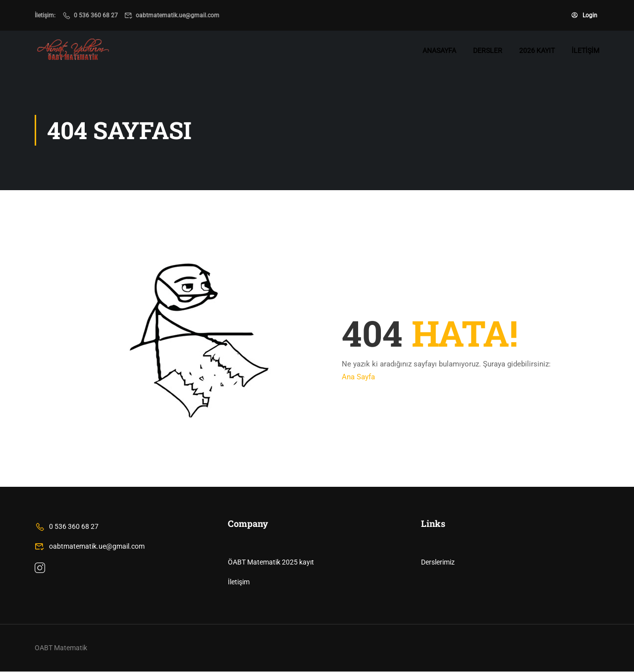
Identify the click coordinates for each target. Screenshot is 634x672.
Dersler (488, 51)
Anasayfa (439, 51)
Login (584, 15)
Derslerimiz (438, 563)
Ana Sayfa (358, 377)
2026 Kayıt (537, 51)
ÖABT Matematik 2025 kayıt (271, 563)
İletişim (585, 51)
